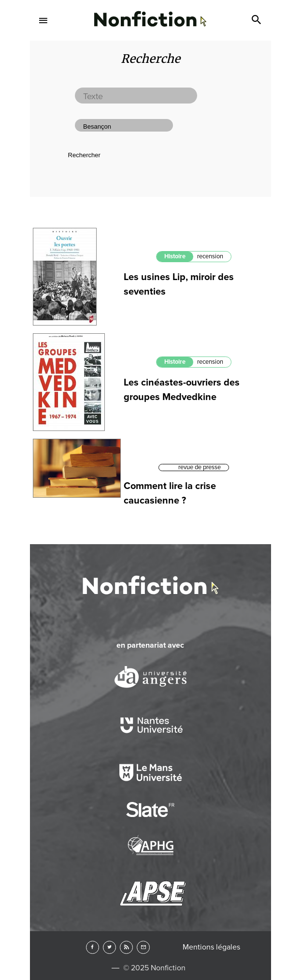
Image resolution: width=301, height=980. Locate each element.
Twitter (109, 947)
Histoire (175, 256)
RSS (126, 947)
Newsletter (143, 947)
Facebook (93, 947)
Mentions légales (211, 947)
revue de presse (200, 467)
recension (210, 256)
